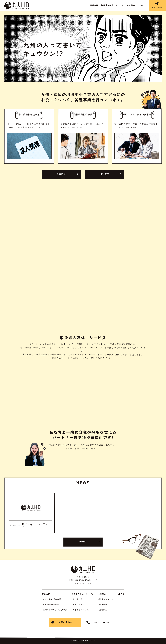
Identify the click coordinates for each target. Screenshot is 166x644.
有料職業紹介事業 (51, 605)
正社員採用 (78, 599)
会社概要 (103, 610)
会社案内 (105, 174)
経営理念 (103, 605)
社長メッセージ (106, 599)
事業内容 (61, 174)
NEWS (121, 594)
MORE (83, 542)
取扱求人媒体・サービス (83, 594)
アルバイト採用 (80, 605)
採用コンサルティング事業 (55, 610)
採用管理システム (81, 610)
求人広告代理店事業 (52, 599)
